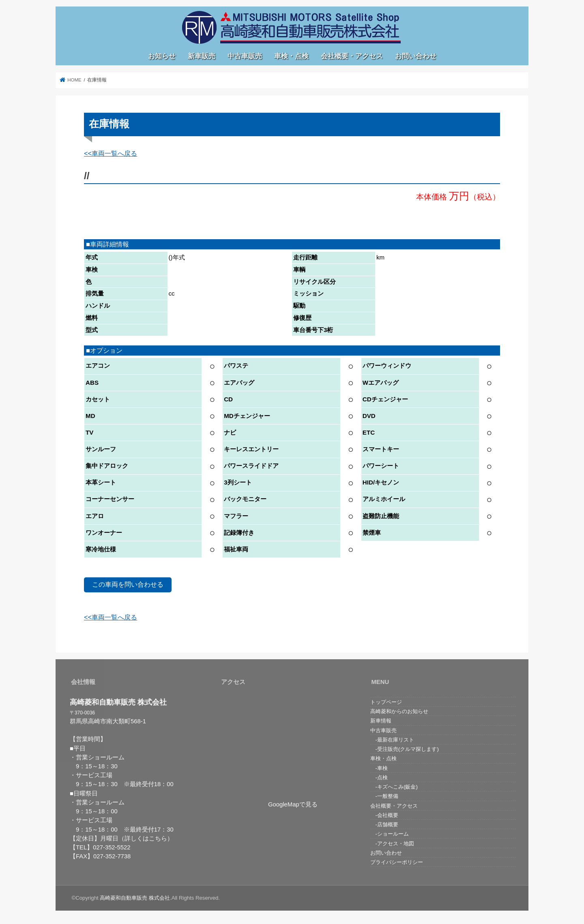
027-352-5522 (112, 847)
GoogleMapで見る (293, 804)
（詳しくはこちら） (146, 838)
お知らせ (162, 56)
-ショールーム (390, 834)
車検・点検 (291, 56)
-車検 (379, 768)
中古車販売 (245, 56)
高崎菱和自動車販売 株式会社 (135, 898)
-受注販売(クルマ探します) (405, 749)
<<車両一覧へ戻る (111, 153)
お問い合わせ (416, 56)
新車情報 (381, 721)
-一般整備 (384, 796)
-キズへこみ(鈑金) (394, 787)
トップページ (386, 702)
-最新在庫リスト (392, 740)
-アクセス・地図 (392, 844)
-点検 (379, 777)
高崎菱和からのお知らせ (399, 711)
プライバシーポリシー (397, 862)
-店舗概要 (384, 824)
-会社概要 (384, 815)
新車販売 (202, 56)
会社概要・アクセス (352, 56)
